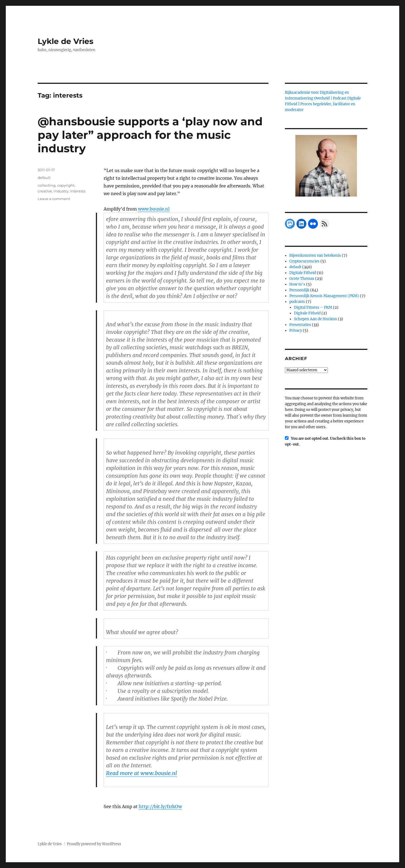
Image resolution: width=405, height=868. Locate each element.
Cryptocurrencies (304, 261)
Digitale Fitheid (303, 273)
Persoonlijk (299, 290)
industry (61, 191)
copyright (66, 185)
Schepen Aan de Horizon (316, 319)
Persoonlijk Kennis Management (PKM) (324, 296)
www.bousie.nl (154, 209)
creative (45, 191)
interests (78, 191)
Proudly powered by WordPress (94, 844)
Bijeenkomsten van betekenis (315, 255)
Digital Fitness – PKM (313, 307)
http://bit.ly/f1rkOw (160, 806)
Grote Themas (302, 279)
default (44, 178)
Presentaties (300, 325)
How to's (297, 284)
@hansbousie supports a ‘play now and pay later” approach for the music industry (150, 135)
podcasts (297, 302)
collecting (47, 185)
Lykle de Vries (66, 41)
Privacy (296, 331)
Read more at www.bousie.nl (142, 773)
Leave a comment (54, 199)
